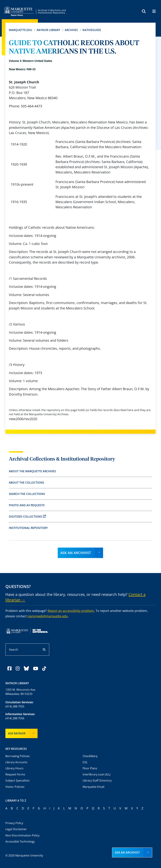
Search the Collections (27, 494)
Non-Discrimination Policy (22, 835)
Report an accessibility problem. (71, 611)
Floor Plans (90, 768)
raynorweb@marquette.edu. (48, 616)
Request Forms (15, 774)
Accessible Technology (20, 842)
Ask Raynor (17, 733)
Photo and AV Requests (27, 505)
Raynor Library (48, 30)
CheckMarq (90, 756)
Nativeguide (92, 30)
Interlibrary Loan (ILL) (96, 774)
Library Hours (14, 768)
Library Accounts (16, 762)
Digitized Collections (27, 517)
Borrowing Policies (18, 756)
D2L (85, 762)
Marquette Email (93, 787)
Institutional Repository (28, 528)
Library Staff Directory (97, 780)
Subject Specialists (17, 780)
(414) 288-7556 (15, 718)
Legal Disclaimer (16, 829)
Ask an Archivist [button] (127, 852)
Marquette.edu (21, 30)
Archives (71, 30)
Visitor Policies (15, 787)
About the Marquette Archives (32, 471)
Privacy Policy (14, 823)
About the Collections (27, 483)
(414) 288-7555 (15, 706)
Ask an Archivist (76, 553)
